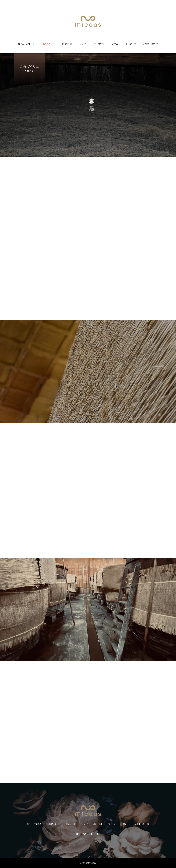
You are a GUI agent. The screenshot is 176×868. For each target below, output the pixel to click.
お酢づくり (49, 44)
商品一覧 (67, 44)
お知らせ (131, 44)
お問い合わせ (151, 44)
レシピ (83, 44)
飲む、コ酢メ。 (27, 44)
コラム (115, 44)
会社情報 (99, 44)
